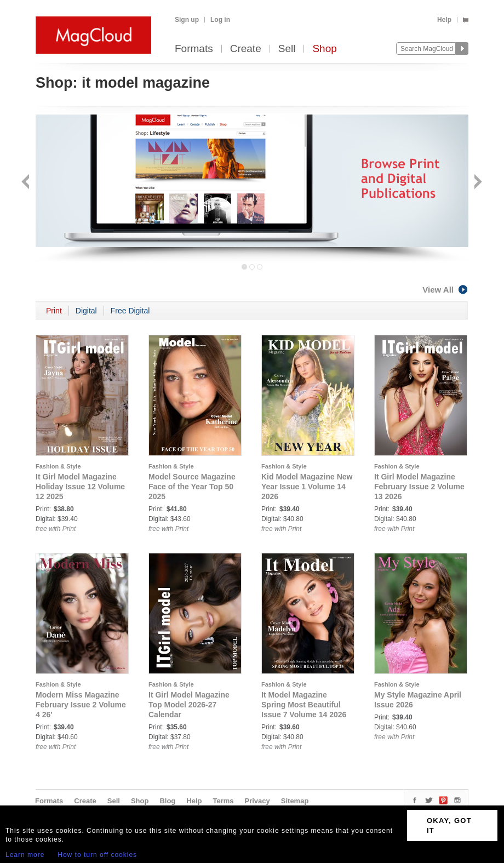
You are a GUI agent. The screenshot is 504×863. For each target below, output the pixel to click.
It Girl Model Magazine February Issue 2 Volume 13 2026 (419, 487)
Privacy (257, 801)
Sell (287, 49)
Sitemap (295, 801)
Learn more (25, 855)
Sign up (187, 20)
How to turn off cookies (97, 855)
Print (54, 311)
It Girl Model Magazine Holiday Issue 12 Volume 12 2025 (80, 487)
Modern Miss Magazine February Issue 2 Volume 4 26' (81, 705)
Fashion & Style (58, 466)
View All (445, 290)
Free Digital (130, 311)
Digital (86, 311)
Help (444, 20)
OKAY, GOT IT (449, 825)
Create (246, 49)
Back (27, 183)
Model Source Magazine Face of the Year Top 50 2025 (192, 487)
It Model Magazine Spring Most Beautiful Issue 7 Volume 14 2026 (304, 705)
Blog (167, 801)
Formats (194, 49)
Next (477, 183)
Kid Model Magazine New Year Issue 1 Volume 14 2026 (307, 487)
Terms (223, 801)
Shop (324, 49)
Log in (220, 20)
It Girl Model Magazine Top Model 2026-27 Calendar (189, 705)
